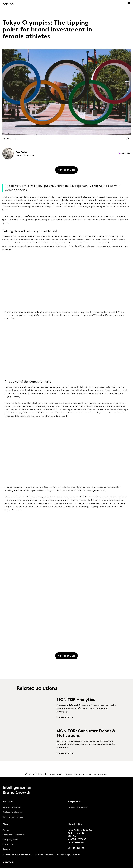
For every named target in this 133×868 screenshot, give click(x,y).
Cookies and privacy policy (69, 855)
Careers (6, 849)
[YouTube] (78, 848)
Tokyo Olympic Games (17, 216)
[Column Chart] (66, 446)
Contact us (8, 844)
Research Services (75, 774)
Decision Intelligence (12, 812)
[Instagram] (69, 848)
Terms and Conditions (45, 855)
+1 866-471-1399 (77, 842)
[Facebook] (74, 848)
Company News (10, 840)
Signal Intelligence (11, 808)
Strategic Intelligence (13, 817)
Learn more (64, 717)
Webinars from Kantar (78, 808)
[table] (66, 275)
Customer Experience (97, 774)
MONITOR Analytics (76, 700)
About (6, 830)
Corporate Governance (14, 835)
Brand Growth (56, 774)
